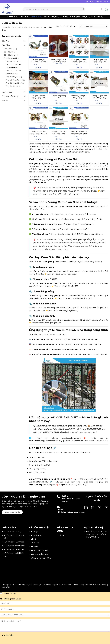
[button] (102, 9)
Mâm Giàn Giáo (12, 74)
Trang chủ (13, 17)
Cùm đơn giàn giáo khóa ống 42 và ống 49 (38, 61)
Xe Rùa (64, 17)
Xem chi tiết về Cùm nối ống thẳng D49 (74, 298)
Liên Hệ (99, 2)
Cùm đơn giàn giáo (37, 457)
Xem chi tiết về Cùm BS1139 (66, 286)
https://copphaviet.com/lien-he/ (49, 441)
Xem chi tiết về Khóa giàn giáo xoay (63, 311)
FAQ (34, 539)
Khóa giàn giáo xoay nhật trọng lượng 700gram (59, 133)
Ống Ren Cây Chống (14, 77)
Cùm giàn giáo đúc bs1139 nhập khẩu (59, 61)
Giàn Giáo (36, 17)
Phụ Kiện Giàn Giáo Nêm (15, 83)
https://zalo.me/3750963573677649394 (92, 441)
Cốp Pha (25, 17)
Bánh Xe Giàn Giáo (13, 61)
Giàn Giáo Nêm (10, 52)
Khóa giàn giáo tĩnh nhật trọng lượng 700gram (99, 97)
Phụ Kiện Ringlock (13, 86)
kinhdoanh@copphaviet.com (72, 512)
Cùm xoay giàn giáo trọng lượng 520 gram (79, 97)
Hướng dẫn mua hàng (14, 549)
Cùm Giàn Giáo (12, 68)
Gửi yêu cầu (8, 635)
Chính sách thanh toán (15, 542)
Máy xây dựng (51, 17)
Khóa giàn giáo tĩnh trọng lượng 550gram (38, 133)
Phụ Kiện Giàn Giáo (32, 27)
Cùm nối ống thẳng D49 (39, 465)
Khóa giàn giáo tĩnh (37, 472)
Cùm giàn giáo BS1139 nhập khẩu (43, 461)
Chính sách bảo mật (13, 532)
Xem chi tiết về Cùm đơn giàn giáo (62, 274)
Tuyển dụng (38, 535)
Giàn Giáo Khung (10, 49)
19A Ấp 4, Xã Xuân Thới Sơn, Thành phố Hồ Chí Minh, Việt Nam (96, 534)
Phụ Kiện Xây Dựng (80, 17)
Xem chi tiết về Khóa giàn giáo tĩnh (46, 323)
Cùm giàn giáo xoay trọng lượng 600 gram (38, 97)
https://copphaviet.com (71, 438)
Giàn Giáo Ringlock (11, 55)
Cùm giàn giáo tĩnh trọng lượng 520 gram (79, 61)
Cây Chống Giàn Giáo (14, 64)
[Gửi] (83, 9)
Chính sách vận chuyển (15, 546)
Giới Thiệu (90, 2)
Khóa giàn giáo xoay (38, 469)
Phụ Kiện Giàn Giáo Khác (15, 80)
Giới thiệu (97, 17)
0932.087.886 (68, 499)
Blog (106, 2)
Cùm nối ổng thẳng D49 (59, 97)
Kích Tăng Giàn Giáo (13, 71)
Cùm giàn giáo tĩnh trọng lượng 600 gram (99, 61)
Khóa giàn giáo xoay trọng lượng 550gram (79, 133)
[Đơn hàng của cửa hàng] (94, 26)
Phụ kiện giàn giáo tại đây (66, 194)
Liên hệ (35, 547)
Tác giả (35, 532)
